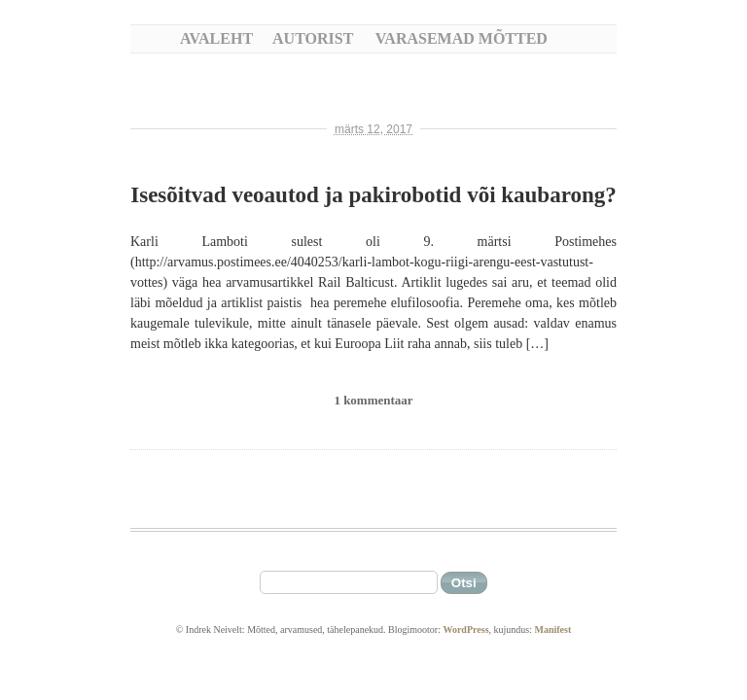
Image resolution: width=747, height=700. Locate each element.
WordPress (465, 630)
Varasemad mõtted (462, 38)
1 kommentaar (373, 400)
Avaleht (216, 38)
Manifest (552, 630)
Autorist (313, 38)
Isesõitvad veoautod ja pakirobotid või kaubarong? (373, 195)
